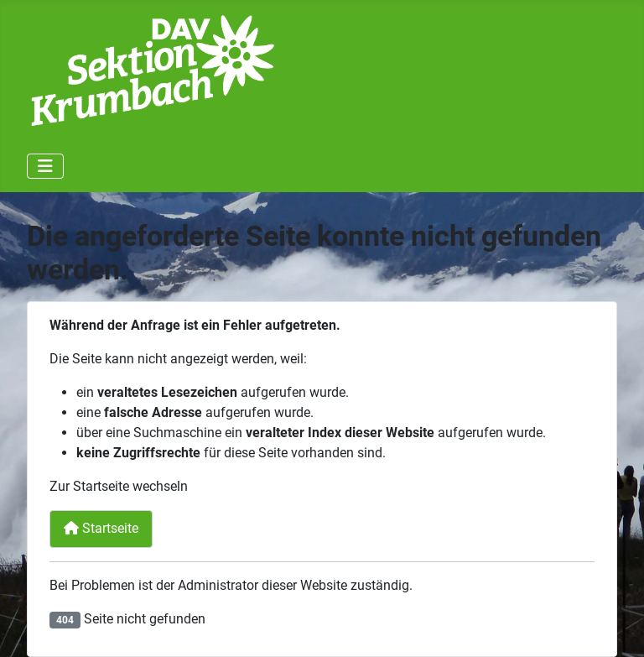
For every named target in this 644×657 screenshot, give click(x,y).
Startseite (101, 528)
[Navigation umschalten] (45, 166)
